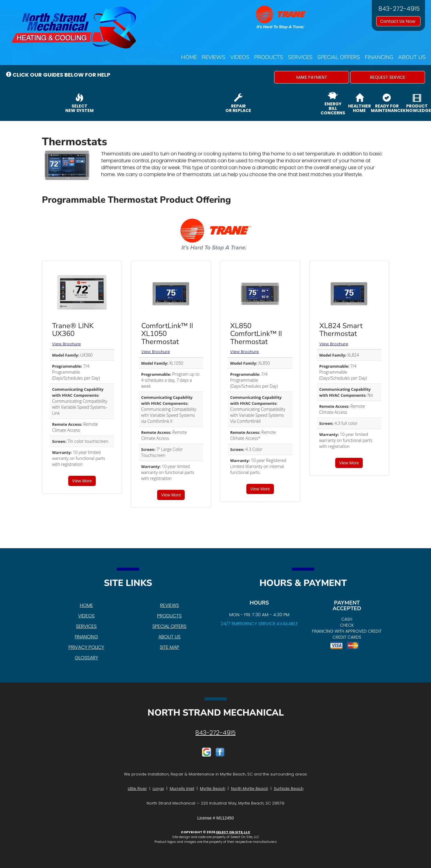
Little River (137, 789)
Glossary (86, 658)
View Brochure (66, 344)
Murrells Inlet (182, 789)
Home (189, 57)
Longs (158, 789)
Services (300, 57)
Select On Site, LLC (233, 832)
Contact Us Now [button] (398, 21)
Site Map (170, 647)
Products (269, 57)
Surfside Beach (289, 789)
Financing (379, 57)
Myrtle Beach (213, 789)
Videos (240, 57)
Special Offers (339, 57)
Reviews (214, 57)
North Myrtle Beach (250, 789)
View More (82, 481)
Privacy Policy (86, 647)
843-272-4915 (215, 733)
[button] (312, 77)
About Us (412, 57)
